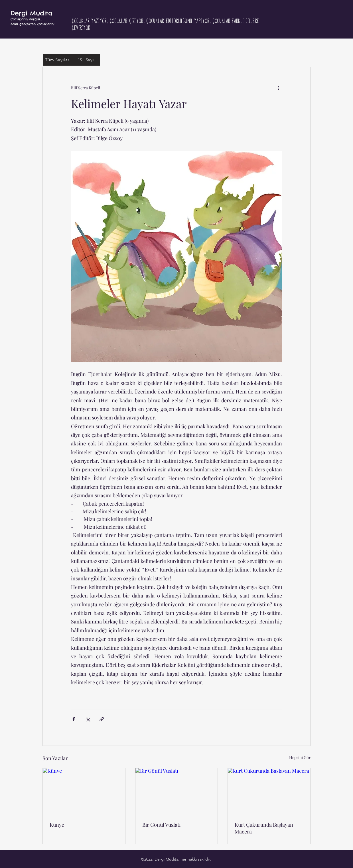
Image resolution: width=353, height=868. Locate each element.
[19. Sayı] (86, 60)
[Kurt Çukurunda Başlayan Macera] (269, 791)
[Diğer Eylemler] (279, 88)
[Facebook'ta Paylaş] (74, 719)
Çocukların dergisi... (26, 19)
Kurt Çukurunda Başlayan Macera (264, 828)
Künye (57, 825)
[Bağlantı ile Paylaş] (102, 719)
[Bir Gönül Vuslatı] (177, 791)
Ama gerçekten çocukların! (33, 24)
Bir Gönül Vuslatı (161, 825)
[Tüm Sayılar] (57, 60)
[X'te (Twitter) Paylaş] (88, 719)
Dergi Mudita (32, 13)
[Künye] (84, 791)
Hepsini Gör (300, 757)
